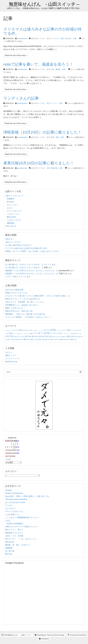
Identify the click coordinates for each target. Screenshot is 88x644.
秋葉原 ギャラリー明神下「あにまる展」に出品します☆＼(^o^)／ (32, 251)
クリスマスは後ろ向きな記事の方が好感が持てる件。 (42, 31)
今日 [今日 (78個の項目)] (9, 336)
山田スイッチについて (14, 196)
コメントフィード (12, 359)
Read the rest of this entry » (16, 55)
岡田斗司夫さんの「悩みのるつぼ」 (20, 311)
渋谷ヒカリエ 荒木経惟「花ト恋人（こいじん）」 (26, 302)
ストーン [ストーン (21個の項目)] (16, 334)
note (53, 69)
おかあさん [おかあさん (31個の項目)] (27, 330)
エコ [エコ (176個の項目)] (50, 330)
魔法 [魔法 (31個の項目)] (74, 340)
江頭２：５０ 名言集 (14, 536)
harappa (9, 490)
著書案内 (11, 199)
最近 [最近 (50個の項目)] (71, 336)
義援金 (58, 69)
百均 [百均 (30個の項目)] (15, 340)
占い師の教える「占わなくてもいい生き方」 (23, 264)
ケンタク (9, 505)
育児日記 (11, 202)
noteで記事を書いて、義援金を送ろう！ (38, 64)
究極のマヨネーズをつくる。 (17, 293)
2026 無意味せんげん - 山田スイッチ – (17, 635)
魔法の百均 (11, 217)
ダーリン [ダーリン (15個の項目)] (23, 334)
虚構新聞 (9, 548)
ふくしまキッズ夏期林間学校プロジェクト (22, 517)
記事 (75, 38)
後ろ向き (68, 38)
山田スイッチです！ (13, 242)
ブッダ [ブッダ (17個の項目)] (65, 334)
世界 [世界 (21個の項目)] (75, 334)
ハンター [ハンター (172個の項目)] (41, 333)
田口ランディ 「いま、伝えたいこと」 (22, 539)
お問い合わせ (11, 226)
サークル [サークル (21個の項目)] (74, 330)
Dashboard (44, 639)
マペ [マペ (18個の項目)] (70, 334)
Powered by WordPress (77, 635)
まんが (10, 208)
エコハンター (12, 205)
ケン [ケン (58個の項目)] (66, 330)
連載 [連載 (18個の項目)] (52, 340)
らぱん (8, 521)
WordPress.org (11, 362)
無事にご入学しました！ (15, 308)
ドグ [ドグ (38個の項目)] (29, 333)
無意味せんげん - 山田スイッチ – (44, 4)
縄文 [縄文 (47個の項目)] (27, 339)
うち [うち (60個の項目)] (18, 330)
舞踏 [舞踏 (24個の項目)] (47, 340)
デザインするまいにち (14, 511)
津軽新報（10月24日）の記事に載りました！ (43, 132)
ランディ (54, 103)
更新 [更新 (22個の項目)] (64, 337)
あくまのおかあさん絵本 (15, 502)
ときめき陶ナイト (12, 514)
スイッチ (48, 264)
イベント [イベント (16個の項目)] (40, 330)
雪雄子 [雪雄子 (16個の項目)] (57, 340)
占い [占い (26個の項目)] (21, 337)
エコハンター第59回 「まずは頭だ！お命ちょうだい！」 (29, 317)
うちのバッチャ (13, 214)
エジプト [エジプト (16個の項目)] (59, 330)
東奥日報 (54, 168)
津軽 (57, 137)
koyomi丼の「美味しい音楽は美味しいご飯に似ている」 (28, 496)
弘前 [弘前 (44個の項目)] (41, 336)
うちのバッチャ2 (14, 220)
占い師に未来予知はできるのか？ (19, 245)
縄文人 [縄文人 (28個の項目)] (34, 339)
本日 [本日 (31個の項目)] (77, 337)
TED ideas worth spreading (16, 499)
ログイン (9, 352)
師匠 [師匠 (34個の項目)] (35, 336)
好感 (62, 38)
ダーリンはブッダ (14, 211)
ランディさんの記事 (21, 98)
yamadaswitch (22, 38)
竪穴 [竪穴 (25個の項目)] (21, 340)
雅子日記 (9, 554)
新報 (53, 137)
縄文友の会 (10, 542)
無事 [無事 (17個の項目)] (9, 340)
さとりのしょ (11, 508)
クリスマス (55, 38)
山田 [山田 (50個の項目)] (28, 336)
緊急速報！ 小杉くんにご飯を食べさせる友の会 (25, 314)
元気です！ (10, 239)
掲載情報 (11, 223)
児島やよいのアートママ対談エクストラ (21, 527)
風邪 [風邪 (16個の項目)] (68, 340)
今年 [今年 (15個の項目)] (80, 334)
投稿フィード (11, 355)
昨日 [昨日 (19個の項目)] (59, 337)
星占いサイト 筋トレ (14, 530)
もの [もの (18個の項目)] (35, 330)
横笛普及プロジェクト (14, 533)
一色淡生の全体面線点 (14, 524)
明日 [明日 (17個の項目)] (54, 337)
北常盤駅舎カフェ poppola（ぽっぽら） (22, 305)
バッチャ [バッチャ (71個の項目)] (56, 333)
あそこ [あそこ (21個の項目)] (11, 330)
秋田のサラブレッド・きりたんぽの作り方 (22, 299)
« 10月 (8, 459)
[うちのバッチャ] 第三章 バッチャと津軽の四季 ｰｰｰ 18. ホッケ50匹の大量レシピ (38, 296)
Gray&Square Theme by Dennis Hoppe (50, 635)
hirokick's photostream (14, 493)
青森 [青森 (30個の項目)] (63, 340)
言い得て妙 (10, 551)
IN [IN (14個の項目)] (7, 330)
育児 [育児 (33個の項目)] (41, 340)
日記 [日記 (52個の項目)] (48, 336)
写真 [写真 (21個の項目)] (16, 337)
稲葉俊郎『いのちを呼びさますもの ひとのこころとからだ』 (31, 271)
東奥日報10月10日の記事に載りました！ (39, 163)
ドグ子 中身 (11, 277)
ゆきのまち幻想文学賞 (14, 290)
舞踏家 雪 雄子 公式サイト (18, 545)
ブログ (42, 38)
